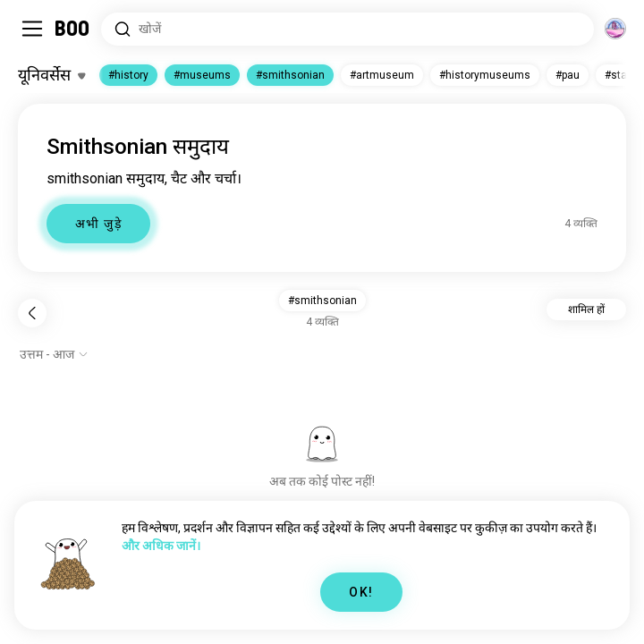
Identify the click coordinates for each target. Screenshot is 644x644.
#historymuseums (485, 75)
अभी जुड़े (98, 224)
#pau (568, 75)
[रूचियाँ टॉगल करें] (51, 75)
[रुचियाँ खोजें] (347, 29)
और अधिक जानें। (161, 546)
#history (128, 75)
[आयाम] (615, 29)
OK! (361, 592)
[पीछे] (32, 313)
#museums (202, 75)
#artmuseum (382, 75)
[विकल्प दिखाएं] (54, 354)
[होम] (73, 29)
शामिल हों (586, 309)
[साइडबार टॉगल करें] (32, 29)
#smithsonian (290, 75)
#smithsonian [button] (322, 301)
